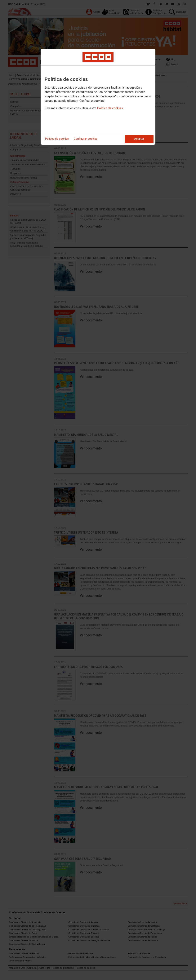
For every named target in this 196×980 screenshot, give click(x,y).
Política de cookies (110, 108)
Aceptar (139, 139)
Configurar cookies (86, 139)
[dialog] (98, 97)
